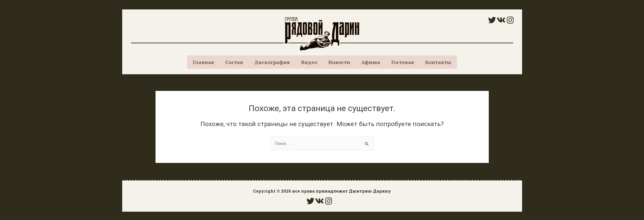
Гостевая (403, 62)
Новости (339, 62)
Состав (234, 62)
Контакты (438, 62)
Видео (309, 62)
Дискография (272, 62)
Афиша (371, 62)
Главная (203, 62)
